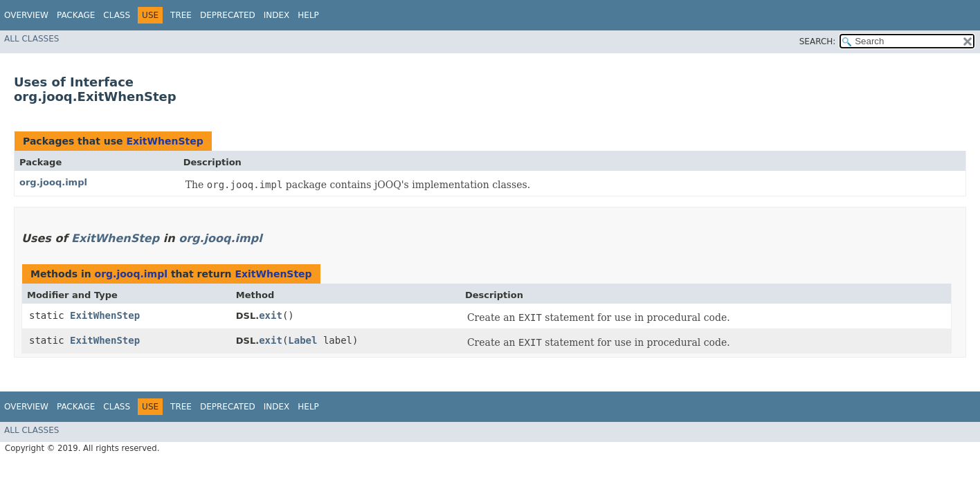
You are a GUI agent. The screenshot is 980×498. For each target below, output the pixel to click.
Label (302, 340)
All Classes (31, 39)
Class (117, 15)
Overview (26, 15)
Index (277, 15)
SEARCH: (818, 41)
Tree (181, 15)
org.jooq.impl (53, 182)
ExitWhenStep (164, 141)
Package (76, 15)
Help (308, 15)
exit (271, 315)
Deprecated (228, 15)
